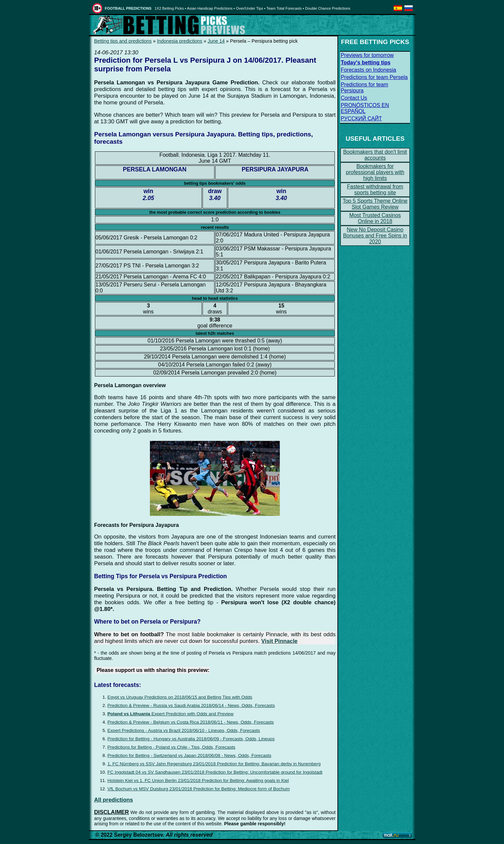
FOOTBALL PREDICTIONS (128, 8)
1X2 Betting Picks (169, 8)
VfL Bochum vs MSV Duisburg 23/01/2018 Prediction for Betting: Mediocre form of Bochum (199, 789)
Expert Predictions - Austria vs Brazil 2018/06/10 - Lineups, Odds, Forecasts (184, 730)
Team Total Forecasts (284, 8)
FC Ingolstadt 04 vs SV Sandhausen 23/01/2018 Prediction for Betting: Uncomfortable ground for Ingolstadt (215, 772)
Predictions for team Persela (374, 77)
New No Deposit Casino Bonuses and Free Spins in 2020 (375, 236)
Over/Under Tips (249, 8)
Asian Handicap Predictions (210, 8)
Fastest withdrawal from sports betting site (375, 190)
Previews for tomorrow (367, 55)
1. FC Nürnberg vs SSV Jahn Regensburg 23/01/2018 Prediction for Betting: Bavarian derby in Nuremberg (214, 764)
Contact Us (354, 98)
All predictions (114, 800)
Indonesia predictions (180, 41)
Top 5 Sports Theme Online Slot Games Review (375, 204)
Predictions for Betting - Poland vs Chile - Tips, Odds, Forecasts (172, 747)
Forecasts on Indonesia (368, 70)
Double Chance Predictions (328, 8)
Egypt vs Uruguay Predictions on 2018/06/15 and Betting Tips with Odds (180, 697)
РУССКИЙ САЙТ (361, 119)
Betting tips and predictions (123, 41)
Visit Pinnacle (279, 641)
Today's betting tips (366, 63)
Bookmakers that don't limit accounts (375, 155)
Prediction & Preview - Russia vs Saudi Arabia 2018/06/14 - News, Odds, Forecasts (191, 705)
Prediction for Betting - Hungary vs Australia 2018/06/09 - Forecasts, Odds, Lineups (191, 739)
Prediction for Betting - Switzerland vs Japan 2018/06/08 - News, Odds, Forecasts (190, 755)
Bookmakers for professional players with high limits (375, 172)
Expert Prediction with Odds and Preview (171, 714)
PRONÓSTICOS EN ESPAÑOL (365, 108)
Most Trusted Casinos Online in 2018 (375, 218)
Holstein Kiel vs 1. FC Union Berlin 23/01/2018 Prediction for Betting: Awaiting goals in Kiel (198, 780)
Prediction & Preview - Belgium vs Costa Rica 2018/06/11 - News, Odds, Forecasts (191, 722)
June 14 (216, 41)
